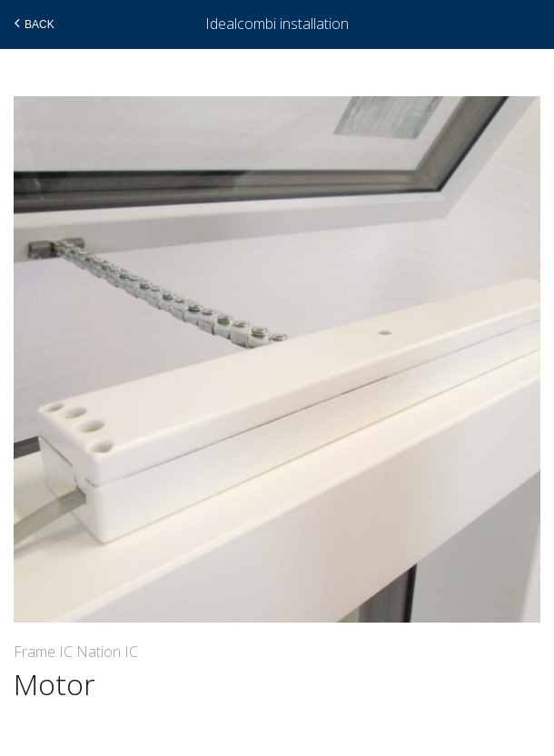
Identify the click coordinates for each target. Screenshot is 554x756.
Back (32, 24)
